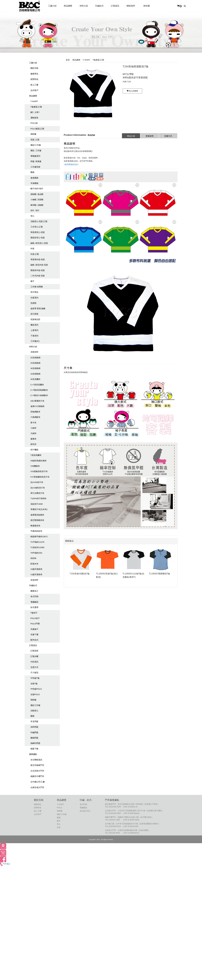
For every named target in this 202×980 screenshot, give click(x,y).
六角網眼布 (35, 417)
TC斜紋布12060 (37, 547)
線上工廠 (34, 85)
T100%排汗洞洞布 (39, 498)
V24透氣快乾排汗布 (39, 471)
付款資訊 (34, 662)
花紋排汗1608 (37, 504)
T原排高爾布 (36, 455)
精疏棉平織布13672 (39, 537)
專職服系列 (35, 156)
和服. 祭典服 (36, 161)
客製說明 (150, 136)
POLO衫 (34, 123)
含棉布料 (34, 352)
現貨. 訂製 (35, 140)
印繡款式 (33, 585)
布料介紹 (33, 347)
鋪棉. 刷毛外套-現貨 (39, 265)
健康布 (33, 439)
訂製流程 (34, 651)
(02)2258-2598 (115, 807)
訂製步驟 (34, 656)
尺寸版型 (34, 673)
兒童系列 (34, 298)
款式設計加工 (85, 811)
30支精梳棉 (35, 368)
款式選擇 (34, 607)
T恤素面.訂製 (36, 107)
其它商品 (34, 292)
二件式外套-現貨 (38, 276)
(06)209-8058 (114, 833)
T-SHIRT (34, 101)
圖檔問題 (34, 738)
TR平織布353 (36, 553)
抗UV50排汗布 (37, 482)
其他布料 (34, 580)
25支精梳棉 (35, 363)
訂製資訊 (33, 645)
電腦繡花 (34, 602)
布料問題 (34, 727)
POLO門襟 (35, 624)
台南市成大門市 (37, 787)
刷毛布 (33, 444)
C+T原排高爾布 (37, 385)
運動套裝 (34, 118)
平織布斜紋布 (36, 531)
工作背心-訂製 (37, 227)
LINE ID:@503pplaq (131, 813)
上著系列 (34, 330)
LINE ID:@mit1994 (131, 826)
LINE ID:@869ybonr (131, 833)
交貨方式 (34, 667)
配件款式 (34, 640)
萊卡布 (33, 423)
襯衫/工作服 (36, 145)
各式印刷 (34, 596)
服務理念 (34, 74)
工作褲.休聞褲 (37, 287)
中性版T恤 (35, 678)
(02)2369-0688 (115, 813)
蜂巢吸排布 (35, 526)
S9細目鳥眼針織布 (39, 461)
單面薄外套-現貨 (38, 259)
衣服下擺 (34, 634)
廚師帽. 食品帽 (37, 194)
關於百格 (34, 68)
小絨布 (33, 428)
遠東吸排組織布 (37, 515)
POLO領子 (35, 618)
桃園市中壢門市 (37, 776)
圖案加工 (34, 591)
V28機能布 (35, 466)
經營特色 (34, 79)
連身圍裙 (34, 178)
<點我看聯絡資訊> (71, 164)
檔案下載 (34, 749)
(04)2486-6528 (115, 826)
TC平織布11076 (37, 542)
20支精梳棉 (35, 358)
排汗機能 (34, 450)
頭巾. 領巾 (35, 210)
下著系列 (34, 336)
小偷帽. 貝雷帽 (37, 200)
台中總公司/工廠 (38, 782)
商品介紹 (131, 136)
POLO (59, 808)
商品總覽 (33, 96)
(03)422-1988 (114, 820)
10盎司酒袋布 (36, 569)
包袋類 (33, 303)
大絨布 (33, 433)
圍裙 (32, 172)
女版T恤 (34, 684)
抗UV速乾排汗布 (38, 488)
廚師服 (33, 134)
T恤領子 (34, 613)
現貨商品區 (35, 319)
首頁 (68, 60)
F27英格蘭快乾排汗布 (40, 477)
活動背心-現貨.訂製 (39, 221)
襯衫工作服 (35, 705)
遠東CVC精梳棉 (37, 406)
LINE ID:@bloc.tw (130, 807)
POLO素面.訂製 (37, 129)
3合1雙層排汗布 (37, 401)
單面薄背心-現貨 (38, 232)
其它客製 (34, 314)
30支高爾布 (35, 379)
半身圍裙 (34, 183)
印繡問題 (34, 732)
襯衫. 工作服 (36, 150)
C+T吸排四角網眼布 (39, 390)
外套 (32, 248)
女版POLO (35, 694)
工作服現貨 (35, 167)
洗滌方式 (168, 136)
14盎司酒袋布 (36, 574)
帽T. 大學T (35, 112)
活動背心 (34, 711)
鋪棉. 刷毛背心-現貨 (39, 243)
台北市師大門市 (37, 771)
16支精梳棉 (35, 374)
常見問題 (34, 721)
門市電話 (5, 864)
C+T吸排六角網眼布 (39, 395)
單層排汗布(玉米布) (39, 509)
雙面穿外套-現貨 (38, 270)
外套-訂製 (35, 254)
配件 (59, 821)
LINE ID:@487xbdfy (131, 820)
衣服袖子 (34, 629)
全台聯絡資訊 (36, 760)
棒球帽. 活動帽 (37, 205)
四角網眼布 (35, 412)
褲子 (32, 281)
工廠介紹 (33, 63)
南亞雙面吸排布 (37, 520)
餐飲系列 (34, 325)
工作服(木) (35, 341)
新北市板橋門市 (37, 765)
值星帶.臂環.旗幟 (38, 309)
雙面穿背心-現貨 (38, 238)
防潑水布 (34, 564)
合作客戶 (34, 90)
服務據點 (33, 754)
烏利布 (33, 558)
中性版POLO (36, 689)
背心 (32, 216)
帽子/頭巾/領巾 (37, 189)
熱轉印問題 (35, 743)
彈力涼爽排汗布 (37, 493)
